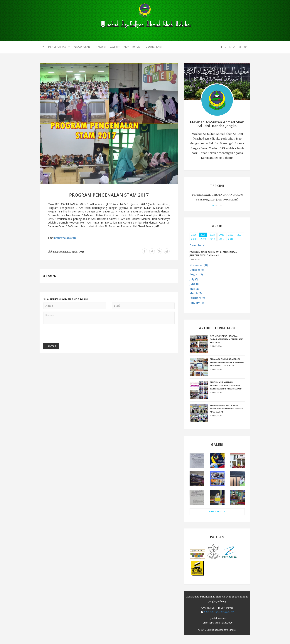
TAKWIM (101, 47)
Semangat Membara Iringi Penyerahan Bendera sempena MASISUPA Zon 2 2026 (227, 362)
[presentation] (71, 334)
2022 (231, 235)
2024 (212, 235)
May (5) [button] (194, 289)
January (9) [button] (197, 303)
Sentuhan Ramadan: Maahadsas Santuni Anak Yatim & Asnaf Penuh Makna (226, 385)
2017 (222, 239)
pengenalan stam (65, 238)
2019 (203, 239)
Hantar (51, 346)
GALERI (115, 47)
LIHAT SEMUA (217, 512)
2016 (231, 239)
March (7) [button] (196, 293)
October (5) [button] (197, 270)
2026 (194, 235)
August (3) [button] (196, 274)
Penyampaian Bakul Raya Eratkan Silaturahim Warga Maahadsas (226, 409)
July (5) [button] (194, 279)
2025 (203, 235)
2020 (194, 239)
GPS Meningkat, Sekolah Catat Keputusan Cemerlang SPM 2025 (227, 339)
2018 (212, 239)
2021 (240, 235)
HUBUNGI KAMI (153, 47)
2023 (222, 235)
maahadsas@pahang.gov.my (219, 612)
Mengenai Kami (59, 47)
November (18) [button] (199, 265)
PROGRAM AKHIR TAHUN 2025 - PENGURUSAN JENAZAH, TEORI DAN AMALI (213, 254)
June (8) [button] (194, 284)
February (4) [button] (197, 298)
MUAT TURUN (132, 47)
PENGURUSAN (83, 47)
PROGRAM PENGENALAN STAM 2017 (109, 195)
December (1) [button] (198, 245)
